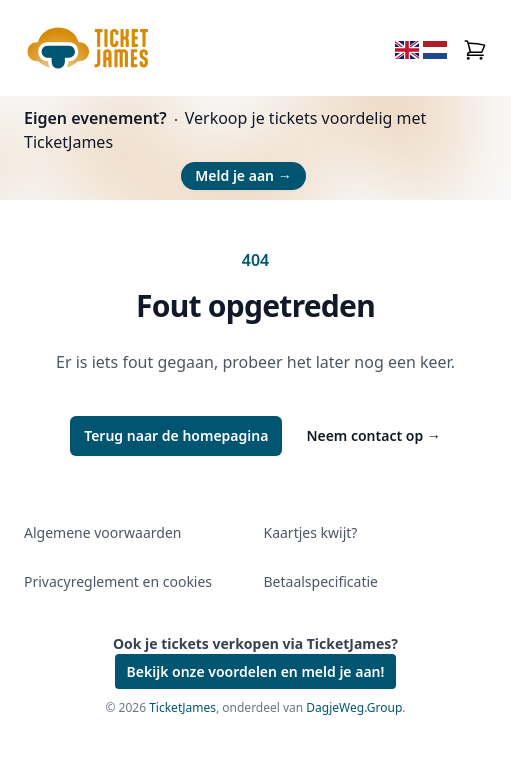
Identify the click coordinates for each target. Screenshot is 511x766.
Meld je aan (243, 175)
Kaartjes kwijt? (311, 532)
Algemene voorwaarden (102, 532)
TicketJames (182, 707)
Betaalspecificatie (321, 581)
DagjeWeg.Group (354, 707)
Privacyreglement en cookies (118, 581)
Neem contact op (373, 435)
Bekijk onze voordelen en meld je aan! (256, 671)
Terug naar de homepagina (176, 435)
